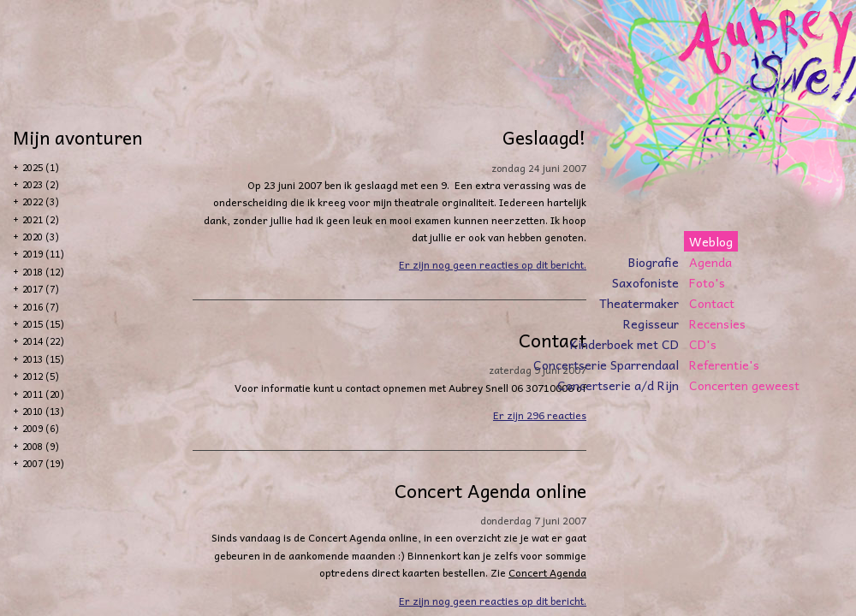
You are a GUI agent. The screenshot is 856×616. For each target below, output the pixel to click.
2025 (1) (41, 167)
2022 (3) (41, 201)
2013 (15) (43, 359)
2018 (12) (43, 272)
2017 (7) (41, 289)
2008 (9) (41, 446)
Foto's (707, 282)
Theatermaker (639, 303)
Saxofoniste (645, 282)
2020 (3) (41, 237)
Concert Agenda (547, 572)
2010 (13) (43, 411)
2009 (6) (41, 428)
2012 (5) (41, 376)
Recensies (717, 323)
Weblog (711, 241)
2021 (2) (41, 219)
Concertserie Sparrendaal (606, 364)
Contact (712, 303)
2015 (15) (43, 324)
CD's (703, 344)
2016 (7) (41, 307)
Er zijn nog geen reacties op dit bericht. (493, 264)
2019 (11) (43, 254)
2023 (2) (41, 184)
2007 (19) (43, 463)
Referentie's (724, 364)
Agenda (710, 262)
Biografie (654, 262)
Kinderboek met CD (624, 344)
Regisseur (651, 323)
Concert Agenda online (490, 490)
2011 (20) (43, 394)
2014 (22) (43, 341)
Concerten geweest (744, 385)
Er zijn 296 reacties (540, 415)
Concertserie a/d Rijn (618, 385)
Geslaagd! (544, 137)
